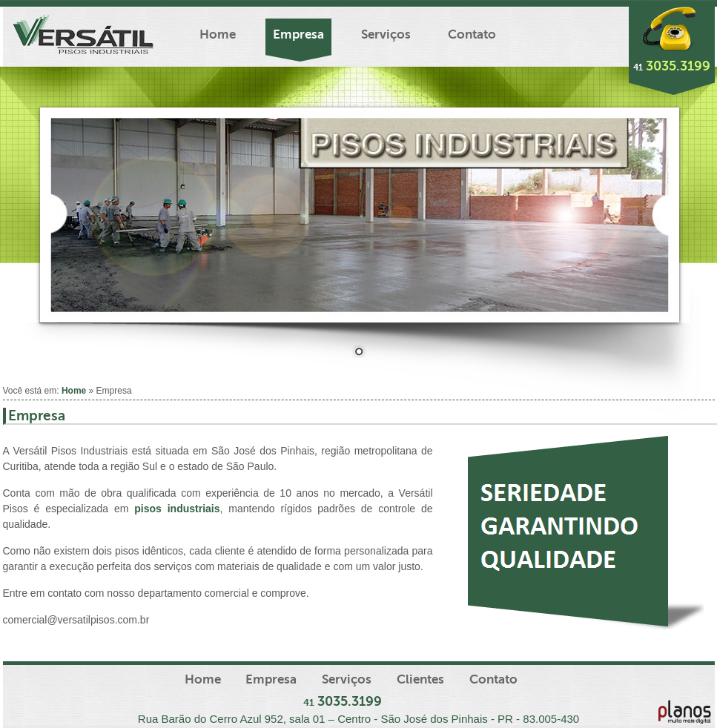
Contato (472, 34)
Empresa (298, 34)
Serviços (386, 34)
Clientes (420, 679)
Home (218, 34)
